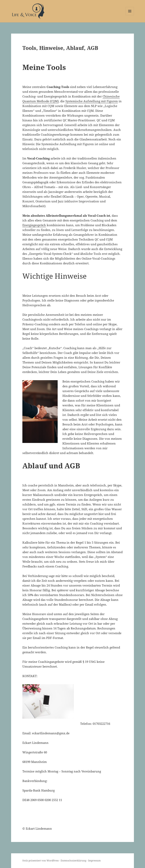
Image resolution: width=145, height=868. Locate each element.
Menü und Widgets (130, 15)
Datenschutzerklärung (74, 861)
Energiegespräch (34, 225)
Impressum (94, 861)
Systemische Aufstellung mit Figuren (92, 101)
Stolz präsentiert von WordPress (41, 861)
